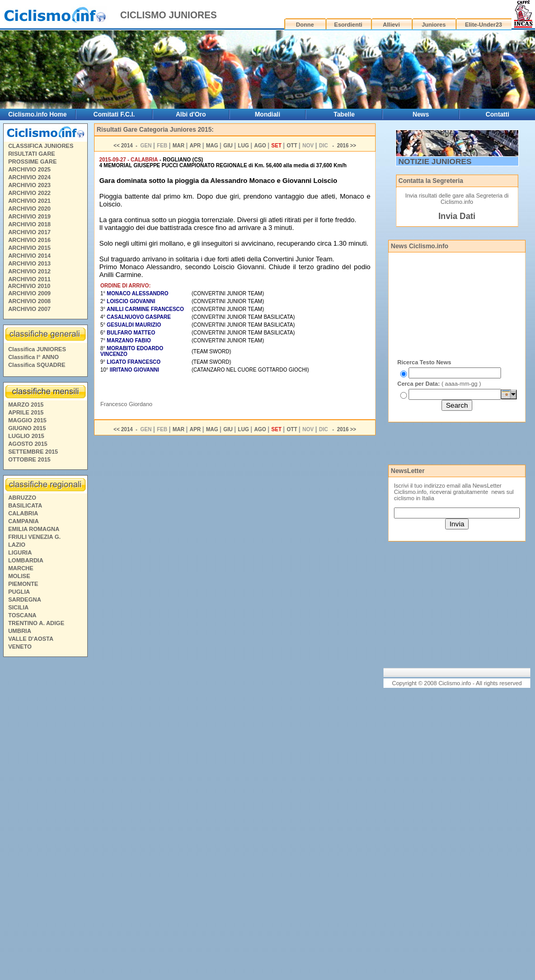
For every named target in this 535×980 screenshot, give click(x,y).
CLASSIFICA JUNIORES (41, 146)
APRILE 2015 (26, 412)
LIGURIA (20, 552)
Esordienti (348, 25)
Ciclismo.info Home (38, 114)
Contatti (498, 114)
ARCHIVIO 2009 (30, 293)
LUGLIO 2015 (26, 436)
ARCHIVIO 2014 (30, 256)
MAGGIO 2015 (27, 420)
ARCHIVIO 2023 (30, 185)
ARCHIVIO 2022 (30, 193)
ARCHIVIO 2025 (30, 169)
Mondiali (268, 114)
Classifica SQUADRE (37, 365)
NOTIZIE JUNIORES (435, 161)
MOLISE (19, 576)
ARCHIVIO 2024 (30, 177)
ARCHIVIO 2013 (30, 263)
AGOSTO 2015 (28, 444)
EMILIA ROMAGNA (34, 529)
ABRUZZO (22, 498)
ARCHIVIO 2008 (30, 301)
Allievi (391, 25)
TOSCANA (22, 615)
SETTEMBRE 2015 (33, 452)
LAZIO (17, 545)
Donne (305, 25)
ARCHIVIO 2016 (30, 240)
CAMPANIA (24, 521)
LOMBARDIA (26, 560)
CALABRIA (23, 513)
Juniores (434, 25)
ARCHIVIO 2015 (30, 248)
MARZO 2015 (26, 405)
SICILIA (19, 607)
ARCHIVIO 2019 (30, 216)
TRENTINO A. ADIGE (36, 623)
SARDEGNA (25, 599)
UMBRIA (20, 631)
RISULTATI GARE (32, 154)
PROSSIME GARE (33, 162)
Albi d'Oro (191, 114)
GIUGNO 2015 (27, 428)
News (421, 114)
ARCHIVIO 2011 (30, 279)
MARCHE (21, 568)
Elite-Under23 (484, 25)
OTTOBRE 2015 (30, 459)
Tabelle (344, 114)
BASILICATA (25, 505)
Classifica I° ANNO (34, 357)
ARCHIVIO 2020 (30, 209)
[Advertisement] (45, 820)
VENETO (20, 647)
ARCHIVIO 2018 (30, 224)
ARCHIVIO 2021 (30, 201)
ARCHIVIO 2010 (29, 286)
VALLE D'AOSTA (31, 639)
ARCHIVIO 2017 (30, 232)
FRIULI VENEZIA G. (34, 537)
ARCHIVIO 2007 (30, 309)
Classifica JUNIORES (37, 349)
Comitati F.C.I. (114, 114)
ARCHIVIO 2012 (30, 271)
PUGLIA (19, 592)
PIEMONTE (23, 584)
